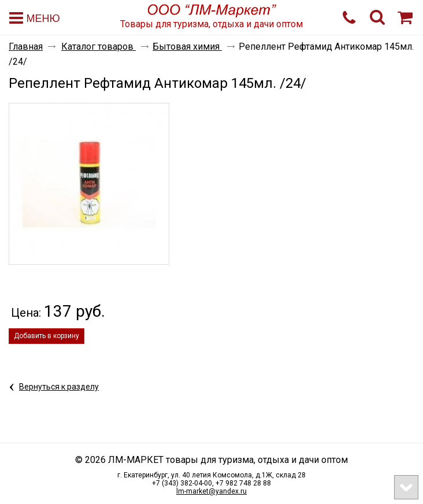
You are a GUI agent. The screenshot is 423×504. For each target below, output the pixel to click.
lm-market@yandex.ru (211, 491)
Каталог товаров (99, 47)
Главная (26, 47)
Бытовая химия (187, 47)
